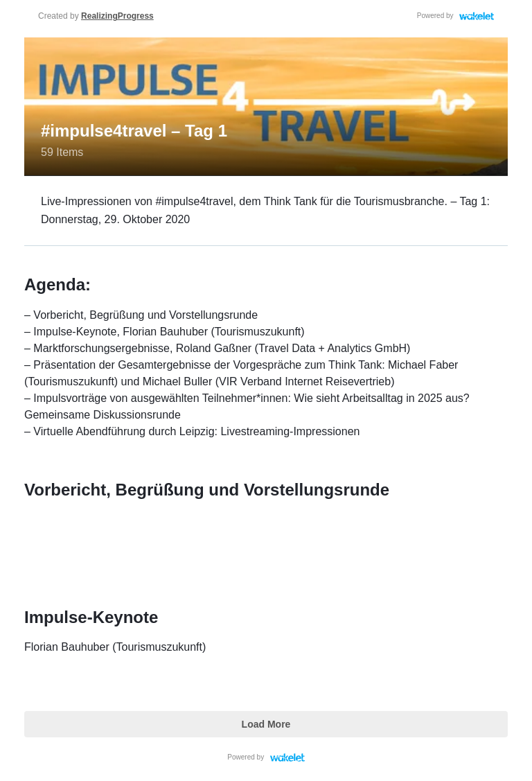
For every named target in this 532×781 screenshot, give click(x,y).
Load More (266, 724)
